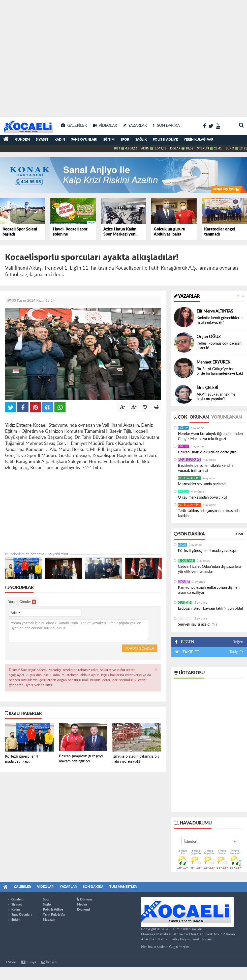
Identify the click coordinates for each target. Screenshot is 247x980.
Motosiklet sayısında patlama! (202, 484)
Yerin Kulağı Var (199, 140)
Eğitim (109, 140)
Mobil (11, 962)
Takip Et (236, 652)
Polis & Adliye (165, 140)
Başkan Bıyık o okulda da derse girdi (208, 452)
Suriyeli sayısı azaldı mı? (198, 624)
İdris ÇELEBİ (207, 388)
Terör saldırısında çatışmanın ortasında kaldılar (209, 513)
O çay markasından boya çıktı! (202, 497)
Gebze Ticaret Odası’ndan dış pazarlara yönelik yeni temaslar (209, 569)
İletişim (49, 962)
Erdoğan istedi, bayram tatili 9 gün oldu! (210, 609)
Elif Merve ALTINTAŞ (215, 311)
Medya (82, 905)
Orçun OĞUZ (209, 337)
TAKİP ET (190, 652)
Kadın (60, 140)
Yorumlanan (226, 417)
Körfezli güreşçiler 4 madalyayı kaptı (208, 551)
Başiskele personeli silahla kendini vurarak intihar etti (206, 468)
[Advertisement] (56, 56)
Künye (29, 962)
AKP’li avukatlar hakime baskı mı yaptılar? (216, 397)
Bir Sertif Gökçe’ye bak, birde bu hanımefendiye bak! (220, 371)
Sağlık (141, 140)
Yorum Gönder (22, 602)
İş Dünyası (186, 561)
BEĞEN (186, 642)
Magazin (49, 920)
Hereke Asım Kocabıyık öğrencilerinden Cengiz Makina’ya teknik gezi (210, 436)
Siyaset (42, 140)
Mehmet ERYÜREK (213, 362)
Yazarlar (187, 296)
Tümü (239, 534)
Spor (125, 140)
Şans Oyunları (84, 140)
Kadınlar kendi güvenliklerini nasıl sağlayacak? (220, 320)
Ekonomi (83, 910)
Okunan (199, 417)
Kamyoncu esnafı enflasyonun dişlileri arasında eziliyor (209, 590)
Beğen (238, 642)
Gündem (22, 140)
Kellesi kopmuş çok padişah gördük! (219, 346)
